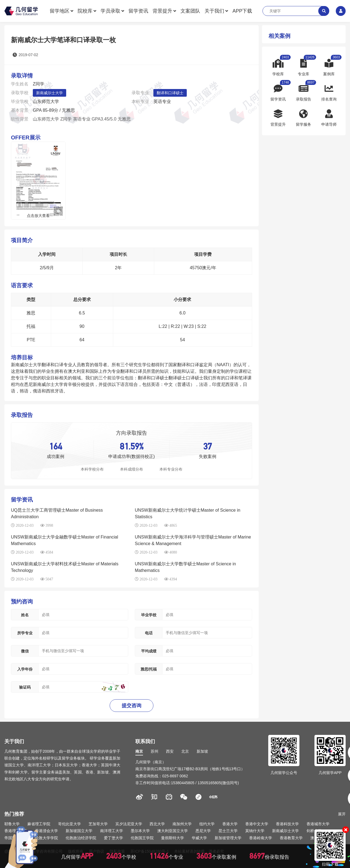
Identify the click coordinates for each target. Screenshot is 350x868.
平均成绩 (149, 651)
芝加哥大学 (98, 824)
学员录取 (110, 11)
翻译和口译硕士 (170, 93)
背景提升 (162, 11)
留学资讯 (138, 11)
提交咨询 (132, 706)
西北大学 (157, 824)
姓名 (25, 615)
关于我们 (214, 11)
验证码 (25, 687)
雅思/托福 (149, 669)
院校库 (85, 11)
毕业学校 (149, 615)
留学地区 (60, 11)
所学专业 (25, 633)
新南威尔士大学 (49, 93)
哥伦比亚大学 (69, 824)
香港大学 (230, 824)
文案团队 (190, 11)
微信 (25, 651)
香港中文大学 (257, 824)
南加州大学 (182, 824)
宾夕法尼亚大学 (129, 824)
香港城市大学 (318, 824)
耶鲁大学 (12, 824)
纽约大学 (207, 824)
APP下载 (242, 11)
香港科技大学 (287, 824)
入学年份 (25, 669)
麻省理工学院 (39, 824)
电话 (149, 633)
